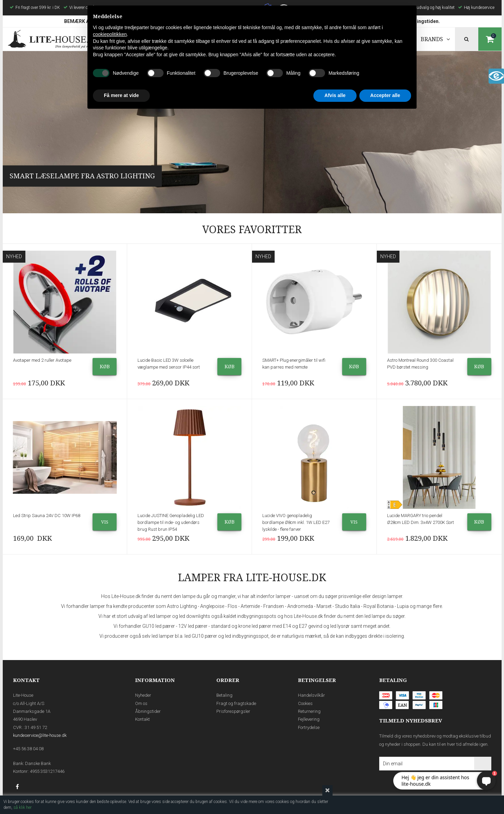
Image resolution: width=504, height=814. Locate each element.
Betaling (224, 695)
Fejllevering (309, 719)
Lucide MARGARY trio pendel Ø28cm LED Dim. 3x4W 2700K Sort (421, 519)
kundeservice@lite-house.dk (40, 735)
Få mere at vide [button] (121, 95)
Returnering (309, 711)
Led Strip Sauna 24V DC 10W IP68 (47, 516)
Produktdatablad (424, 505)
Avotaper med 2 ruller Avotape (42, 360)
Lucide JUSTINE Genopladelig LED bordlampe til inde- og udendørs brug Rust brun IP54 (171, 522)
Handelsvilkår (311, 695)
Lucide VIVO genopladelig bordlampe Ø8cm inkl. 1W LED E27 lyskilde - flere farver (296, 522)
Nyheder (143, 695)
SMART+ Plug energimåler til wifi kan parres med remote (294, 364)
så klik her (22, 807)
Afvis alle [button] (335, 95)
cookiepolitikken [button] (110, 34)
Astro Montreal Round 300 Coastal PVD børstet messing (420, 364)
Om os (141, 703)
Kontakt (142, 719)
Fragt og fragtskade (236, 703)
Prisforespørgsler (233, 711)
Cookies (305, 703)
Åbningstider (148, 711)
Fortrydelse (309, 727)
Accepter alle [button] (385, 95)
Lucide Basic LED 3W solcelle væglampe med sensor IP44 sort (169, 364)
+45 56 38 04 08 (28, 749)
